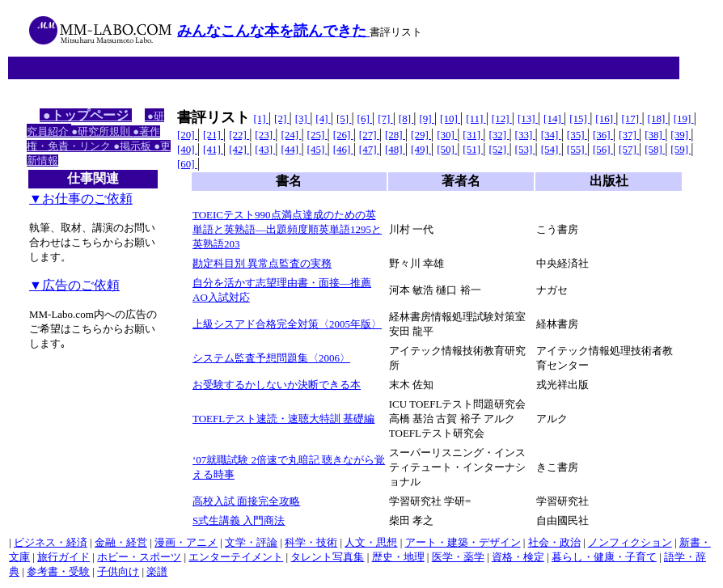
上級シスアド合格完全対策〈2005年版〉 (287, 324)
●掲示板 (133, 146)
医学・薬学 (458, 557)
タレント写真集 (327, 557)
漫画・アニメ (186, 542)
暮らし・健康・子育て (604, 557)
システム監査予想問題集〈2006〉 (271, 358)
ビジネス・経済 (51, 542)
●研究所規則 (102, 131)
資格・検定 (518, 557)
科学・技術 (311, 542)
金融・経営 (121, 542)
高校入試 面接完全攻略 (246, 501)
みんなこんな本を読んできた (274, 31)
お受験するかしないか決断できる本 (277, 385)
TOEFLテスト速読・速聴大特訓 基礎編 (283, 419)
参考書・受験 (58, 571)
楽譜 (157, 571)
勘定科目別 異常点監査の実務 (262, 263)
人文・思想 (371, 542)
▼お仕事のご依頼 (81, 199)
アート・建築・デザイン (463, 542)
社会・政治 (554, 542)
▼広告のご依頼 (74, 285)
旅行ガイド (63, 557)
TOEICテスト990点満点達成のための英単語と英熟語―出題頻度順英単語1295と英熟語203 (287, 229)
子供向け (118, 571)
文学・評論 (251, 542)
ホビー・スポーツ (139, 557)
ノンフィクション (630, 542)
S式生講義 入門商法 (239, 520)
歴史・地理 (398, 557)
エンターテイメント (236, 557)
